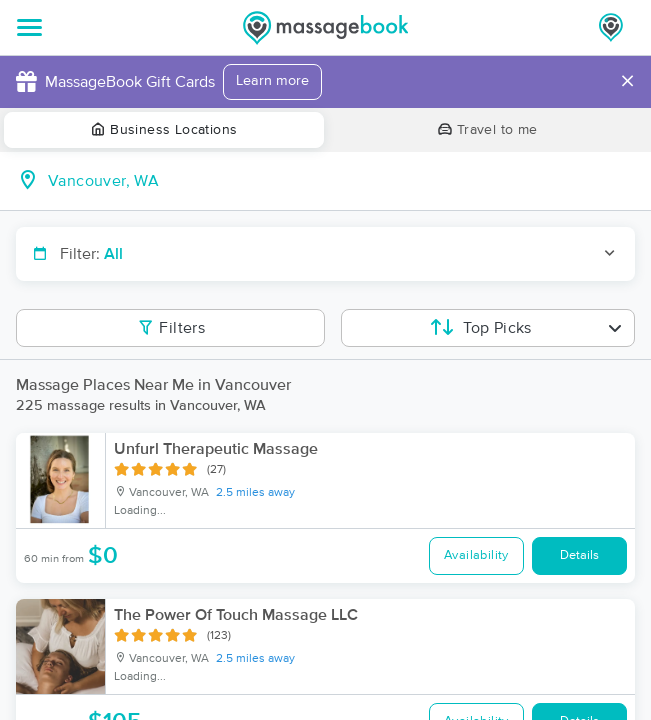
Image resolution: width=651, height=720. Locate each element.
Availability (476, 555)
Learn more (272, 81)
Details (579, 555)
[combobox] (341, 181)
